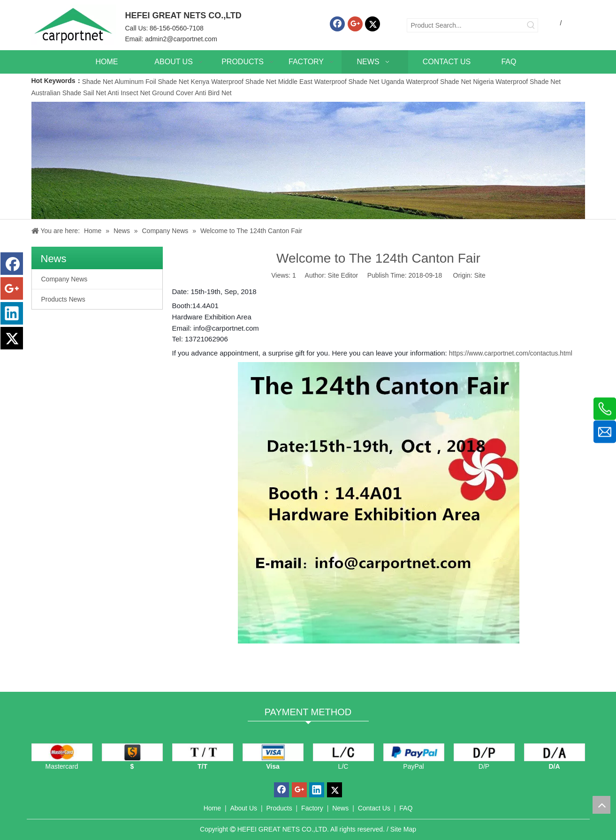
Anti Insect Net (129, 93)
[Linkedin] (12, 313)
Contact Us (374, 808)
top (601, 805)
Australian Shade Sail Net (69, 93)
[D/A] (555, 752)
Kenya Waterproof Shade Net (234, 82)
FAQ (406, 808)
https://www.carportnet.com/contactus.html (511, 353)
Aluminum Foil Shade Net (153, 82)
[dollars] (132, 752)
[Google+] (355, 24)
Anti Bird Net (213, 93)
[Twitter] (373, 24)
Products (279, 808)
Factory (312, 808)
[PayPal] (414, 752)
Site (480, 275)
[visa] (273, 752)
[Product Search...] (466, 25)
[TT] (203, 752)
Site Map (403, 829)
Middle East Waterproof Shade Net (329, 82)
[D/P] (484, 752)
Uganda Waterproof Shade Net (426, 82)
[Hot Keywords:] (531, 25)
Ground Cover (173, 93)
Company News (65, 279)
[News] (308, 160)
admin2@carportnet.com (181, 39)
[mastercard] (62, 752)
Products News (63, 299)
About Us (243, 808)
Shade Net (98, 82)
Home (212, 808)
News (340, 808)
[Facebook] (337, 24)
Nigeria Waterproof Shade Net (517, 82)
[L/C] (343, 752)
